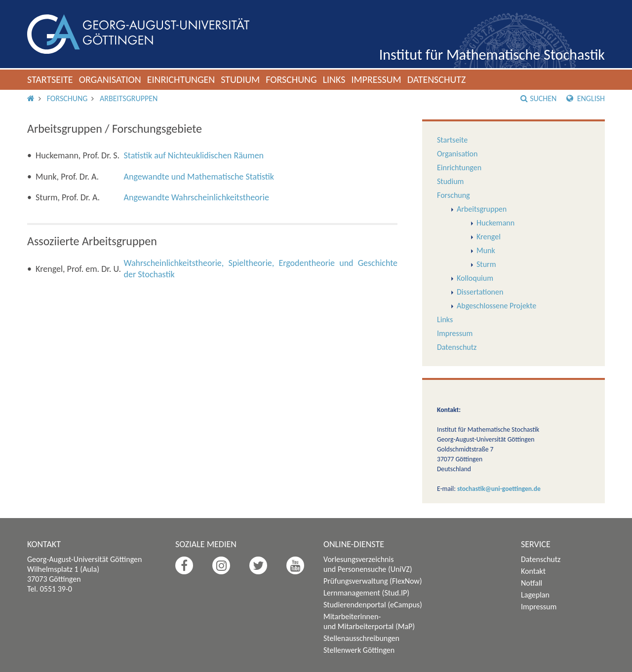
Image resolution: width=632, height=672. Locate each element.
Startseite (50, 79)
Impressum (376, 79)
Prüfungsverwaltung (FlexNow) (373, 581)
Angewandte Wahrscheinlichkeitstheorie (197, 197)
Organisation (110, 79)
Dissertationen (480, 292)
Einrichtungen (181, 79)
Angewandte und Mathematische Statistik (199, 177)
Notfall (532, 583)
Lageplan (535, 595)
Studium (240, 79)
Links (334, 79)
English (586, 98)
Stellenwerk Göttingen (359, 650)
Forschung (291, 79)
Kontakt (533, 571)
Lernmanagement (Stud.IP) (366, 593)
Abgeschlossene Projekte (496, 306)
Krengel (489, 237)
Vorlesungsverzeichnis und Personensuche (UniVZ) (368, 564)
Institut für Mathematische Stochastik (492, 55)
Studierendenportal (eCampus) (373, 605)
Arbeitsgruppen (129, 98)
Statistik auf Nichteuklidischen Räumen (194, 155)
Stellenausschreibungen (361, 638)
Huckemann (495, 223)
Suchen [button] (538, 98)
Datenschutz (437, 79)
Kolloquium (475, 278)
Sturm (486, 264)
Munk (486, 250)
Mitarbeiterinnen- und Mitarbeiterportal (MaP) (369, 621)
